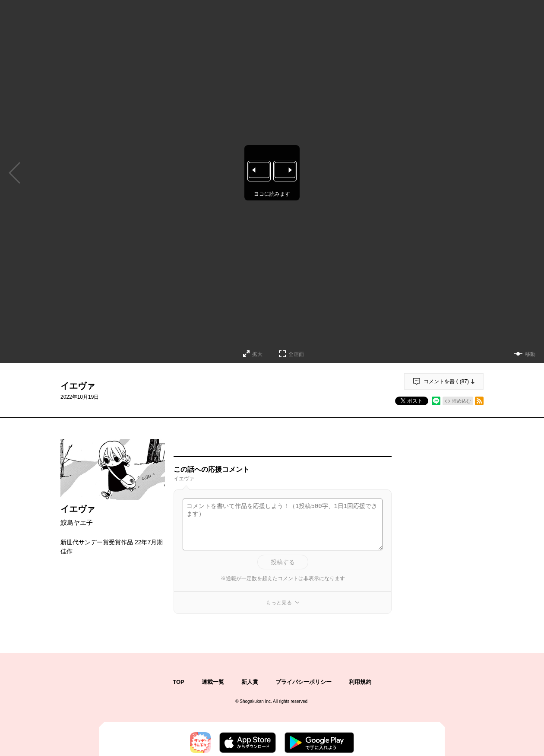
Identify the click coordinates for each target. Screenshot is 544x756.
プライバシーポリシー (304, 682)
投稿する (283, 562)
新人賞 (250, 682)
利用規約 (360, 682)
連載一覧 (213, 682)
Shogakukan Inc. (256, 701)
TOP (179, 682)
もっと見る (279, 603)
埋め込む (462, 401)
